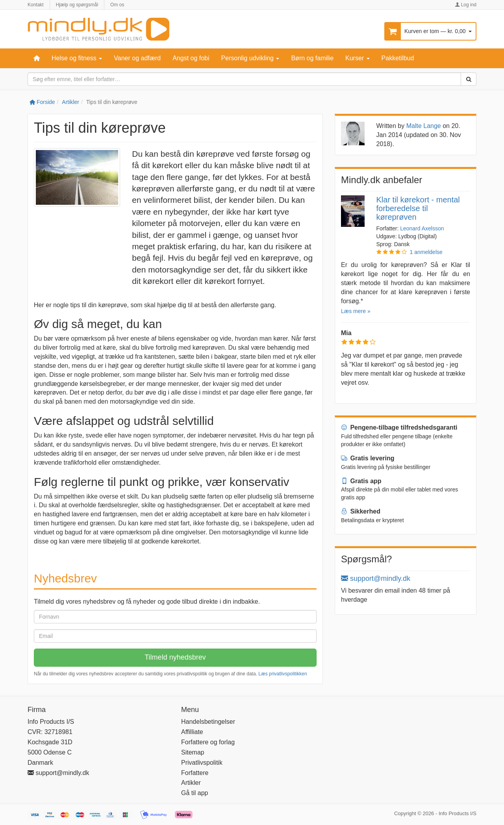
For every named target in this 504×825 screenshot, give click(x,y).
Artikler (70, 102)
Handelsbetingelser (208, 722)
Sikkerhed (361, 511)
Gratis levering (368, 458)
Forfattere (195, 773)
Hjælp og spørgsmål (77, 5)
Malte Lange (424, 126)
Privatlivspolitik (202, 763)
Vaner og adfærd (137, 58)
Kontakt (36, 5)
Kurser (358, 58)
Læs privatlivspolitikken (283, 674)
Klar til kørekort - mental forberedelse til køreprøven (418, 208)
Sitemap (193, 752)
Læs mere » (356, 311)
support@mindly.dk (376, 578)
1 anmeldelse (426, 252)
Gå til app (195, 793)
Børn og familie (312, 58)
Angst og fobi (191, 58)
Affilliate (192, 732)
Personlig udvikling (250, 58)
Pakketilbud (398, 58)
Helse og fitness (77, 58)
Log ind (466, 5)
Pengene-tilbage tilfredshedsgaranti (399, 427)
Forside (42, 102)
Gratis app (361, 481)
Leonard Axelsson (422, 228)
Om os (117, 5)
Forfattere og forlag (208, 742)
